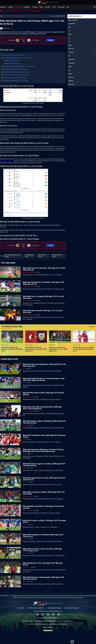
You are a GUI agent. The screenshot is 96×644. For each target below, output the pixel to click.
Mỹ (69, 70)
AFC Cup (71, 49)
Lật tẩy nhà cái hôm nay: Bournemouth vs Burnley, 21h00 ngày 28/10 (36, 349)
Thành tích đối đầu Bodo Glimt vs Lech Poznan (17, 72)
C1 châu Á (71, 52)
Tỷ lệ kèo (35, 7)
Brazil (70, 45)
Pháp (70, 34)
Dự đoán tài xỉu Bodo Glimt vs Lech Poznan (16, 69)
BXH (68, 7)
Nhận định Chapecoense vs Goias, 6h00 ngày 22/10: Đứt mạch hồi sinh (44, 479)
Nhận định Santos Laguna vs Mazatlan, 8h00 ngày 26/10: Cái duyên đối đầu (44, 422)
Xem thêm (92, 327)
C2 (69, 42)
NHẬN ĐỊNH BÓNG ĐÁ (17, 16)
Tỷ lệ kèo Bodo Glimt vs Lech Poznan (14, 55)
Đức (70, 27)
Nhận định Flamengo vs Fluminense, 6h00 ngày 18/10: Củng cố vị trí (43, 536)
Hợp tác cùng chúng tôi (36, 608)
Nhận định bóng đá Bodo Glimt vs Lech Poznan (17, 58)
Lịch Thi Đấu (61, 7)
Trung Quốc (72, 63)
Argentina (71, 59)
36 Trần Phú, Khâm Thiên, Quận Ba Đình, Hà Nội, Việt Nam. (50, 624)
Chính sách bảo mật (72, 608)
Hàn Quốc (71, 77)
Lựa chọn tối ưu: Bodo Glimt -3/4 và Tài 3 (15, 78)
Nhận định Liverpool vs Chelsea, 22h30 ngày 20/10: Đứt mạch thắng (44, 493)
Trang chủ (3, 7)
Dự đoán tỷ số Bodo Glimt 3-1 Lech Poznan (16, 81)
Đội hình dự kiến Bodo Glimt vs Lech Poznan (16, 75)
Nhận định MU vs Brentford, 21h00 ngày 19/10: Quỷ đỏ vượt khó (43, 507)
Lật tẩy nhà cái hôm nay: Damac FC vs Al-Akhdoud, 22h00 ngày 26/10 (83, 349)
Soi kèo (11, 7)
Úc (69, 56)
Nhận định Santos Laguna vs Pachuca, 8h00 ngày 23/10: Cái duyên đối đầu (44, 465)
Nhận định (18, 7)
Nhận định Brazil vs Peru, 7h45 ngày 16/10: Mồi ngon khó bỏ (43, 564)
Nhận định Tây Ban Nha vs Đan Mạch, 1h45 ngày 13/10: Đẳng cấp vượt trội (43, 283)
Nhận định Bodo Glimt (13, 61)
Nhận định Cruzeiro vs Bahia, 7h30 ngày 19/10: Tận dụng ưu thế (44, 521)
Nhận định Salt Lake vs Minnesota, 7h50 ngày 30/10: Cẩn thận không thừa (44, 365)
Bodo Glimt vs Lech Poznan (57, 256)
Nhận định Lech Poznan (13, 64)
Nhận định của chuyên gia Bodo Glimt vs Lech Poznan (19, 66)
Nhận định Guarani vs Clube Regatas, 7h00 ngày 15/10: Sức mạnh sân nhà (44, 578)
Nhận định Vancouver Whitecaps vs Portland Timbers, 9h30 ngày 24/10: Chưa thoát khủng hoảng (43, 450)
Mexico (70, 67)
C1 (69, 38)
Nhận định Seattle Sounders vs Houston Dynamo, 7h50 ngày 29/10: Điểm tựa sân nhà (44, 379)
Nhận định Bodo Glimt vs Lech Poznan (12, 256)
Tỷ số (54, 7)
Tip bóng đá (27, 7)
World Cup (71, 84)
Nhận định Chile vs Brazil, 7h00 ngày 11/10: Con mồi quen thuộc (42, 311)
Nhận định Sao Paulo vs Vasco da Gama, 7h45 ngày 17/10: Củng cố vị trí (42, 550)
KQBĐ (41, 7)
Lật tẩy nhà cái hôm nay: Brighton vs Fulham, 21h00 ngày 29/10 (12, 349)
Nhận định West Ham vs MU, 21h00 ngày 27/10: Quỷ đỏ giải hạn (44, 394)
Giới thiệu (21, 608)
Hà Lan (70, 74)
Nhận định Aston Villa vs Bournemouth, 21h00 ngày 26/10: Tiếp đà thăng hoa (42, 408)
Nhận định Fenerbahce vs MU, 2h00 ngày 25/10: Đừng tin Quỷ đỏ (44, 436)
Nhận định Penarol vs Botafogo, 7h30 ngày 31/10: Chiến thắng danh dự (44, 269)
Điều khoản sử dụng (54, 608)
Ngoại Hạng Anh (73, 20)
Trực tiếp (47, 7)
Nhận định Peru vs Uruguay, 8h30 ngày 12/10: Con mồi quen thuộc (43, 297)
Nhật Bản (71, 81)
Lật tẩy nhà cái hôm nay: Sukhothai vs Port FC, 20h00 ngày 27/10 (58, 349)
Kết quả (50, 40)
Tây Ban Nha (72, 24)
